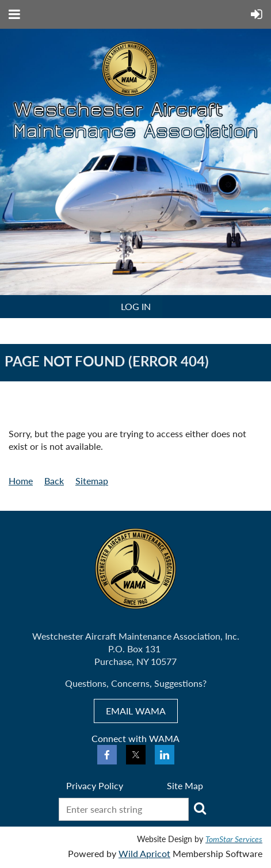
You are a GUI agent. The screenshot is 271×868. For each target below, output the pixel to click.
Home (21, 481)
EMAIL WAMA (136, 711)
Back (54, 481)
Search (200, 808)
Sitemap (92, 481)
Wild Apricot (144, 853)
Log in (136, 306)
